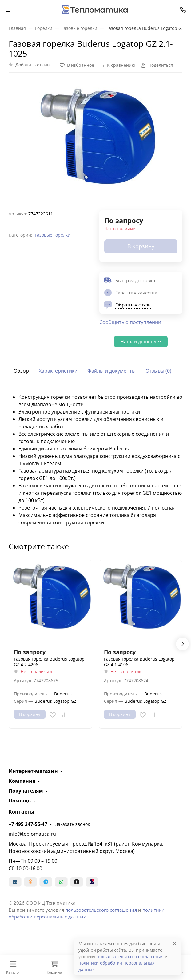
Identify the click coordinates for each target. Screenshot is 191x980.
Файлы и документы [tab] (111, 371)
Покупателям (26, 791)
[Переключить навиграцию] (8, 10)
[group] (95, 139)
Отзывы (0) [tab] (158, 371)
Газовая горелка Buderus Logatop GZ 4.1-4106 (139, 662)
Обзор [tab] (21, 371)
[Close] (175, 944)
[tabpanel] (95, 460)
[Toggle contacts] (183, 10)
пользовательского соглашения (101, 910)
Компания (22, 781)
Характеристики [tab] (58, 371)
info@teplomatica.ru (32, 834)
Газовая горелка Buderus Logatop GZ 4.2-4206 (49, 662)
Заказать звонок (73, 824)
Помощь (20, 801)
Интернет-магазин (33, 771)
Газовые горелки (53, 235)
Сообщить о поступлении (130, 322)
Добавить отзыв (32, 65)
